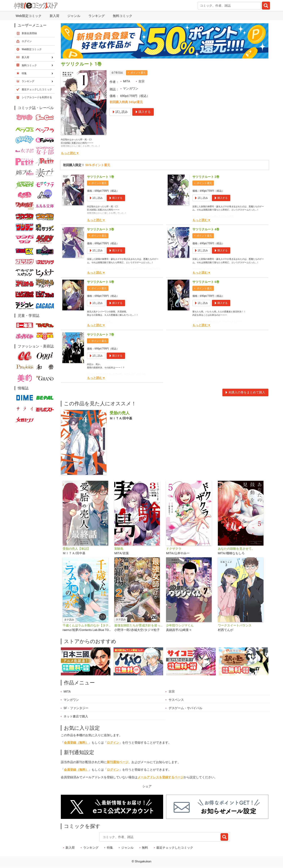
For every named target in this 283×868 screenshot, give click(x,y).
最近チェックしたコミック (175, 848)
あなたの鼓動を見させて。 (236, 549)
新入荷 (55, 16)
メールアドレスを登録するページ (161, 777)
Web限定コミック (28, 16)
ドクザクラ (174, 549)
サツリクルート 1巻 (101, 177)
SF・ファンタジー (76, 708)
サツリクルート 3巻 (101, 229)
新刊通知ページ (118, 762)
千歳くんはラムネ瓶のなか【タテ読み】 (87, 625)
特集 (110, 848)
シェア (147, 786)
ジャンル (74, 16)
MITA (126, 81)
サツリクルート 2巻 (206, 177)
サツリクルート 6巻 (206, 282)
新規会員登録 (29, 33)
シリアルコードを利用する (37, 97)
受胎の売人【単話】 (76, 549)
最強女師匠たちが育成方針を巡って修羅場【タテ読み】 (139, 625)
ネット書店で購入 (76, 716)
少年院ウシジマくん (180, 625)
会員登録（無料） (76, 743)
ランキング (97, 16)
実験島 (119, 549)
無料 (145, 848)
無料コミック (123, 16)
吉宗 (141, 81)
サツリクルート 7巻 (101, 335)
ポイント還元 (138, 73)
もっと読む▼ (70, 153)
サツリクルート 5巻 (101, 282)
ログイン (113, 743)
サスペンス (176, 700)
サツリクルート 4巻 (206, 229)
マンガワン (131, 88)
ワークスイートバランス (235, 625)
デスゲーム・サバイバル (185, 708)
